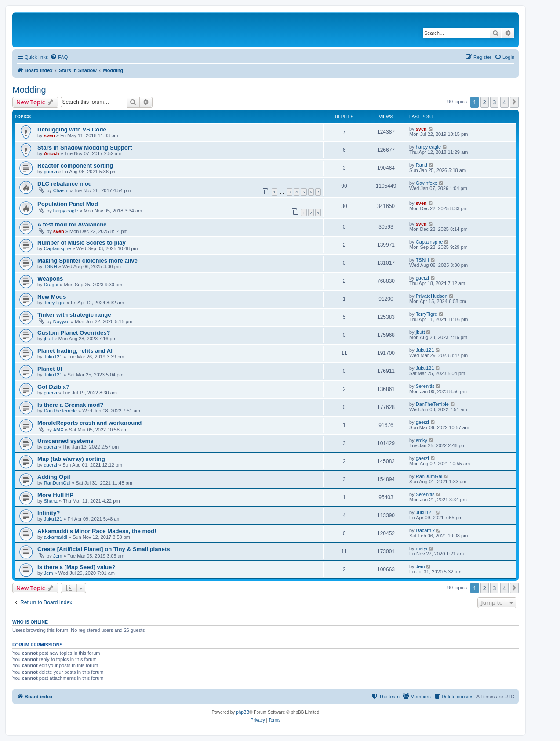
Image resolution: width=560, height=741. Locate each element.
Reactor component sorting (75, 166)
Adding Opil (54, 477)
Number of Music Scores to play (82, 243)
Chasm (61, 190)
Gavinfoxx (427, 183)
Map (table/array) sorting (71, 459)
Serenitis (425, 386)
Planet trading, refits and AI (75, 351)
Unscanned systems (65, 441)
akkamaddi (56, 537)
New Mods (52, 297)
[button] (514, 102)
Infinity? (49, 513)
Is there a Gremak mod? (70, 405)
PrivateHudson (432, 296)
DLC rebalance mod (65, 184)
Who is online (30, 622)
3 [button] (494, 102)
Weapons (50, 279)
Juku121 (53, 357)
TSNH (51, 266)
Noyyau (61, 321)
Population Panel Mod (68, 204)
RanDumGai (57, 483)
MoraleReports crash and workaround (89, 423)
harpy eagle (429, 147)
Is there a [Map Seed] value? (76, 567)
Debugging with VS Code (72, 130)
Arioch (52, 153)
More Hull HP (55, 495)
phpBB (243, 712)
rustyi (422, 548)
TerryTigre (55, 303)
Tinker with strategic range (74, 315)
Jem (58, 556)
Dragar (51, 285)
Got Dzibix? (53, 387)
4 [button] (504, 102)
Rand (422, 165)
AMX (58, 430)
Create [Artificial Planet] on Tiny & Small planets (104, 549)
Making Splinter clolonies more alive (87, 261)
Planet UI (50, 369)
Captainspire (58, 248)
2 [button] (485, 102)
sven (49, 135)
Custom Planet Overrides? (74, 333)
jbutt (49, 339)
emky (422, 440)
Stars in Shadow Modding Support (85, 148)
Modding (29, 90)
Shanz (51, 501)
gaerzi (51, 172)
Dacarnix (425, 530)
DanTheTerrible (60, 411)
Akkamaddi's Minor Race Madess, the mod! (97, 531)
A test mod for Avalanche (72, 224)
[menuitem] (59, 57)
